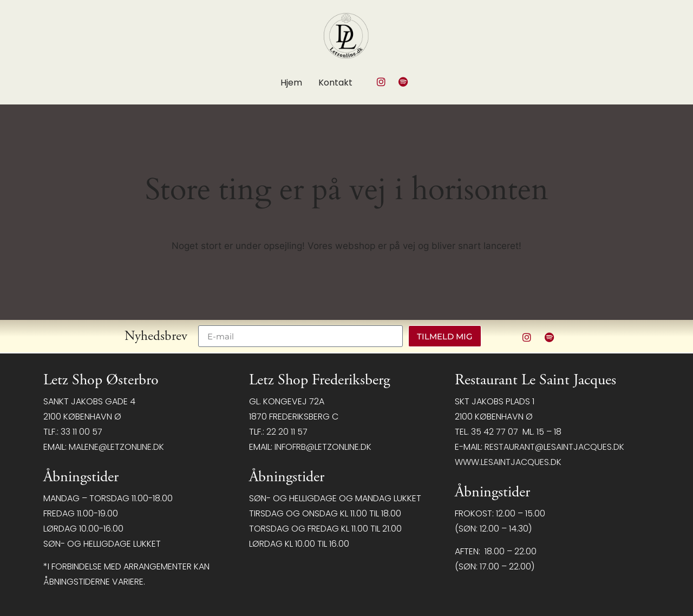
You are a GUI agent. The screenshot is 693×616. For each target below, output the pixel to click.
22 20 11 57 (287, 432)
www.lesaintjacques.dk (508, 462)
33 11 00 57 (81, 432)
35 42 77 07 (495, 432)
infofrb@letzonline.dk (323, 447)
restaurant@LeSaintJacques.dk (554, 447)
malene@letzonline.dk (116, 447)
